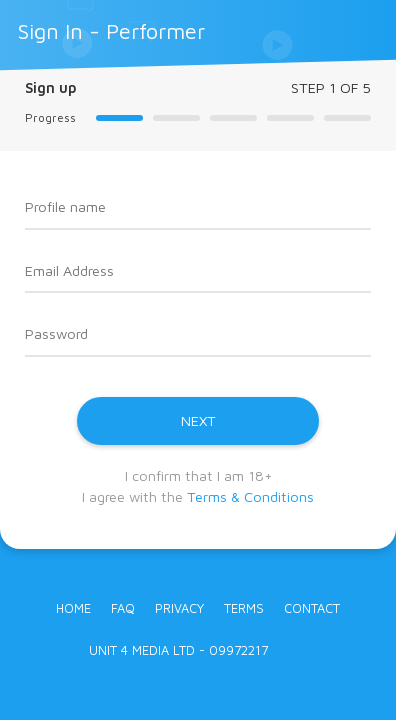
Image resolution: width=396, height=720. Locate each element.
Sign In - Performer (111, 31)
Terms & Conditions (250, 496)
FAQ (123, 608)
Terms (244, 608)
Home (73, 608)
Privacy (179, 608)
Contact (312, 608)
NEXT (198, 420)
